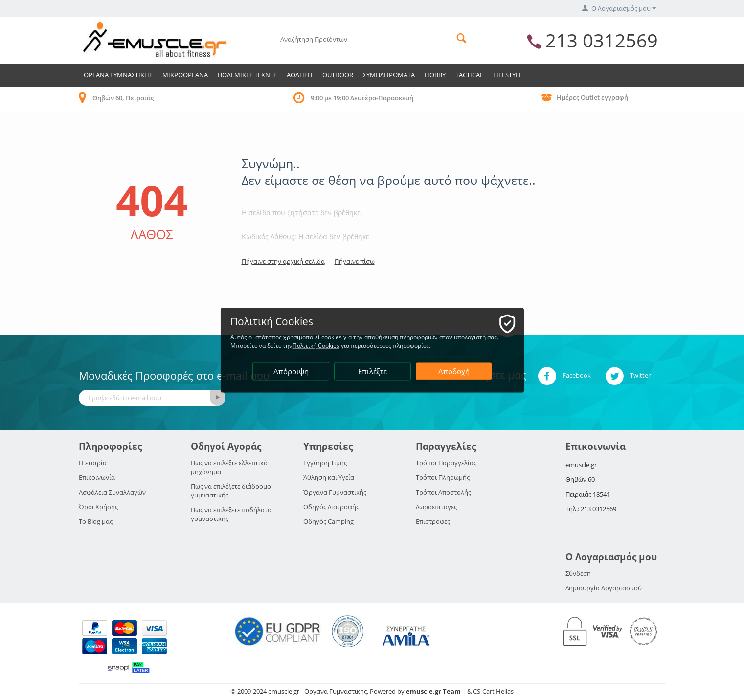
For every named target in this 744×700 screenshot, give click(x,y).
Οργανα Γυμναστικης (118, 75)
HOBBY (435, 75)
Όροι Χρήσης (98, 507)
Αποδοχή (454, 371)
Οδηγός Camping (328, 521)
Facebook (564, 376)
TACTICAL (469, 75)
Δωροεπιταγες (436, 507)
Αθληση (300, 75)
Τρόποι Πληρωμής (443, 477)
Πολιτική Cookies (316, 345)
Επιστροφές (433, 521)
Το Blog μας (96, 521)
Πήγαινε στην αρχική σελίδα (283, 261)
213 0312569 (602, 40)
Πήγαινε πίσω (355, 261)
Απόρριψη (291, 371)
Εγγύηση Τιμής (325, 463)
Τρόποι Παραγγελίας (446, 463)
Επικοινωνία (97, 477)
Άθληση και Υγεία (329, 477)
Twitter (628, 376)
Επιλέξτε (372, 371)
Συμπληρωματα (389, 75)
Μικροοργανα (185, 75)
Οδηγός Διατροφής (331, 507)
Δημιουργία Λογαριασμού (604, 588)
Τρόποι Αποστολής (443, 492)
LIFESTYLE (508, 75)
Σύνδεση (578, 573)
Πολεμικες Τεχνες (247, 75)
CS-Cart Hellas (493, 691)
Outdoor (338, 75)
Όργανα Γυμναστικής (335, 492)
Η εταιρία (93, 463)
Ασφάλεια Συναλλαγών (112, 492)
